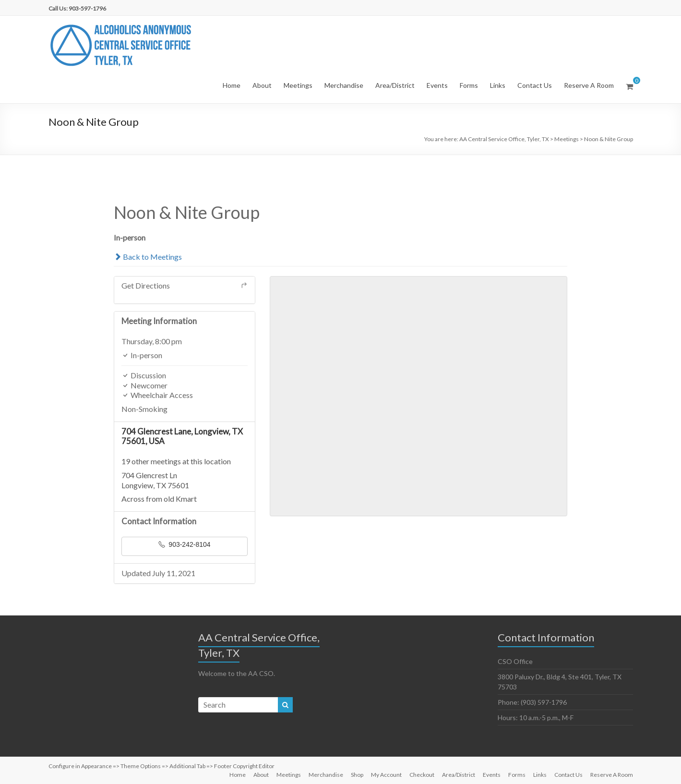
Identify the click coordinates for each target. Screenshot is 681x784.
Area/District (395, 85)
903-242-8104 (184, 544)
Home (232, 85)
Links (498, 85)
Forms (469, 85)
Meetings (298, 85)
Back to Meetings (148, 257)
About (262, 85)
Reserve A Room (589, 85)
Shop (357, 775)
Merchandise (344, 85)
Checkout (422, 775)
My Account (386, 775)
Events (437, 85)
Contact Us (535, 85)
